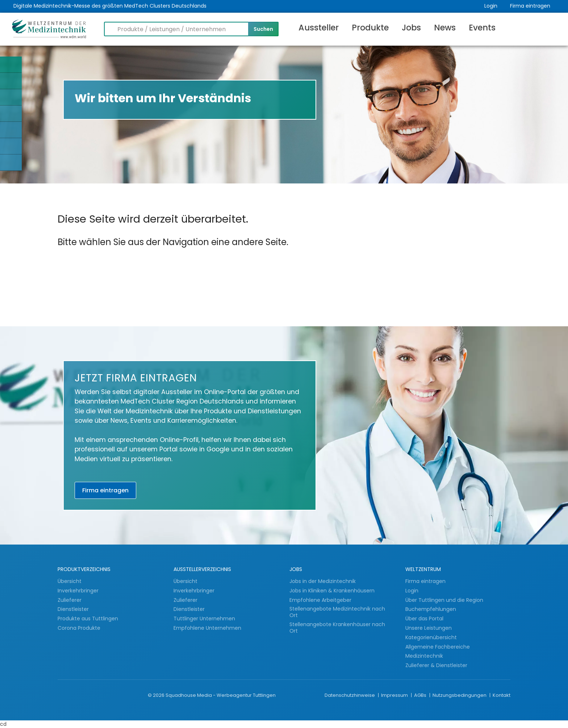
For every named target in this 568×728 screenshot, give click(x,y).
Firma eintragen (530, 6)
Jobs (411, 28)
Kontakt (502, 695)
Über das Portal (424, 619)
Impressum (395, 695)
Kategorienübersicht (431, 637)
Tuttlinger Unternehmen (204, 619)
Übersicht (70, 581)
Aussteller (319, 28)
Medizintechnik (424, 656)
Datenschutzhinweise (350, 695)
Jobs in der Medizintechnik (323, 581)
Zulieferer (70, 600)
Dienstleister (74, 609)
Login (491, 6)
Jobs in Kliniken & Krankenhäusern (332, 591)
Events (482, 28)
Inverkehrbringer (79, 591)
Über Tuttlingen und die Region (444, 600)
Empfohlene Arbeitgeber (320, 600)
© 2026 (156, 695)
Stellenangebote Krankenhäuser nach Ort (337, 628)
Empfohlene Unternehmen (207, 628)
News (445, 28)
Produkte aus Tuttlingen (88, 619)
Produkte (370, 28)
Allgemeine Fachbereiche (438, 647)
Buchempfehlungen (431, 609)
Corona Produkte (79, 628)
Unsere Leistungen (429, 628)
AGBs (421, 695)
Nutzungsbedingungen (460, 695)
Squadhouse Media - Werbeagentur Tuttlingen (221, 695)
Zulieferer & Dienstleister (436, 665)
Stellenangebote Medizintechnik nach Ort (337, 612)
